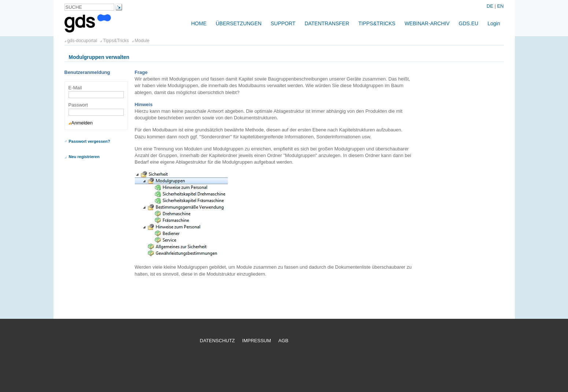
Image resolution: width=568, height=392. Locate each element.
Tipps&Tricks (377, 23)
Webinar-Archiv (427, 23)
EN (500, 6)
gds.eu (469, 23)
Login (494, 23)
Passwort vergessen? (90, 141)
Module (142, 41)
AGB (283, 341)
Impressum (257, 341)
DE (491, 6)
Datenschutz (218, 341)
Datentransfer (327, 23)
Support (283, 23)
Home (199, 23)
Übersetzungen (239, 23)
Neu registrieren (84, 157)
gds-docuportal (82, 41)
